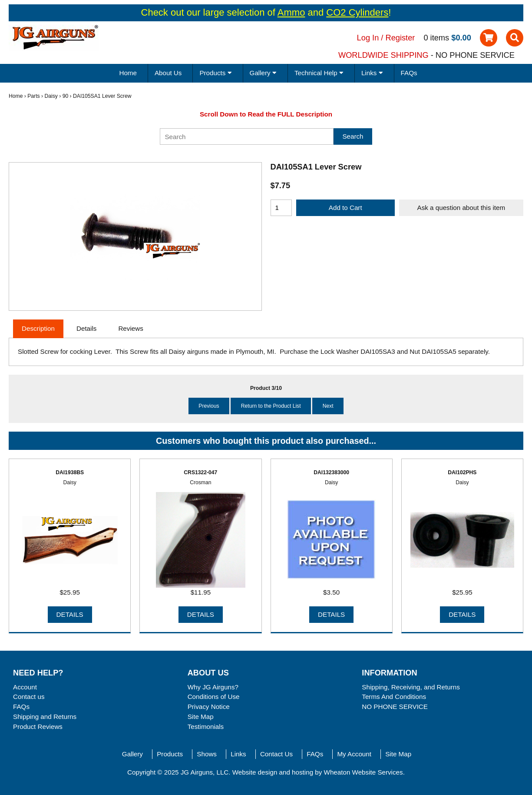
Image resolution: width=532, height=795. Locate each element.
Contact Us (276, 754)
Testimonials (206, 727)
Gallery (132, 754)
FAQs (409, 73)
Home (128, 73)
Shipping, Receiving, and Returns (411, 687)
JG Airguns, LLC (205, 772)
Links (238, 754)
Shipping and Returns (45, 717)
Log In (368, 38)
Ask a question (461, 208)
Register (400, 38)
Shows (207, 754)
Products (170, 754)
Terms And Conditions (394, 697)
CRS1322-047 (200, 472)
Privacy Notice (209, 707)
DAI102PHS (462, 472)
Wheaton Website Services (363, 772)
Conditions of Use (214, 697)
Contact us (29, 697)
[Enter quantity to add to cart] (281, 208)
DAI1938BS (70, 472)
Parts (33, 96)
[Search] (247, 136)
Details (70, 614)
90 (66, 96)
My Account (354, 754)
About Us (168, 73)
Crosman (200, 482)
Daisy (51, 96)
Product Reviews (38, 727)
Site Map (201, 717)
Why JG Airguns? (213, 687)
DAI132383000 (331, 472)
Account (25, 687)
